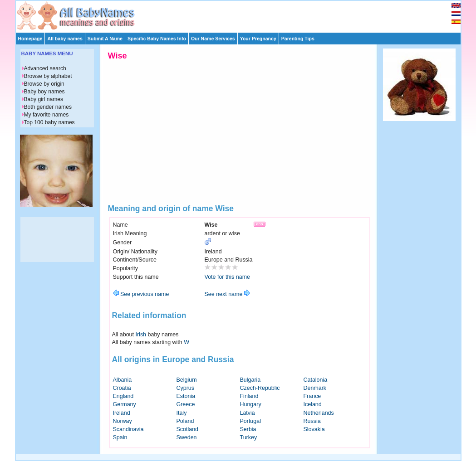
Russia (312, 421)
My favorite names (47, 115)
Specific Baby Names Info (157, 39)
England (123, 396)
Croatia (122, 388)
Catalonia (316, 380)
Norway (123, 421)
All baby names (65, 39)
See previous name (141, 294)
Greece (186, 404)
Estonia (186, 396)
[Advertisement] (242, 15)
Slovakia (314, 429)
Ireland (122, 413)
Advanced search (45, 68)
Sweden (187, 437)
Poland (185, 421)
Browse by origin (44, 84)
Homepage (30, 39)
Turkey (249, 437)
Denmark (315, 388)
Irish (141, 335)
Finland (249, 396)
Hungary (251, 404)
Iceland (313, 404)
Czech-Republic (260, 388)
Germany (125, 404)
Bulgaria (250, 380)
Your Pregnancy (258, 39)
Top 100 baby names (49, 122)
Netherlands (319, 413)
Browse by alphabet (48, 76)
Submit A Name (105, 39)
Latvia (248, 413)
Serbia (248, 429)
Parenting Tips (298, 39)
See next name (227, 294)
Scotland (188, 429)
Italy (182, 413)
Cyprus (186, 388)
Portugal (250, 421)
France (312, 396)
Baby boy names (44, 92)
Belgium (187, 380)
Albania (123, 380)
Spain (120, 437)
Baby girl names (44, 99)
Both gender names (48, 107)
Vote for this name (228, 277)
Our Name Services (213, 39)
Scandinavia (128, 429)
